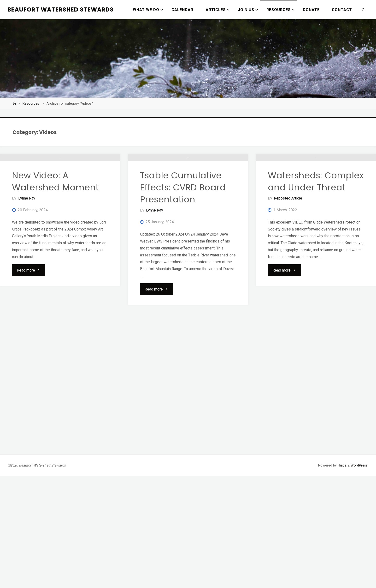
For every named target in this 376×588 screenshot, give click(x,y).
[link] (363, 10)
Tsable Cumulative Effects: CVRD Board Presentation (183, 251)
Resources (31, 104)
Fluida (342, 577)
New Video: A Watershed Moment (55, 245)
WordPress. (359, 577)
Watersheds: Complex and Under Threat (316, 245)
